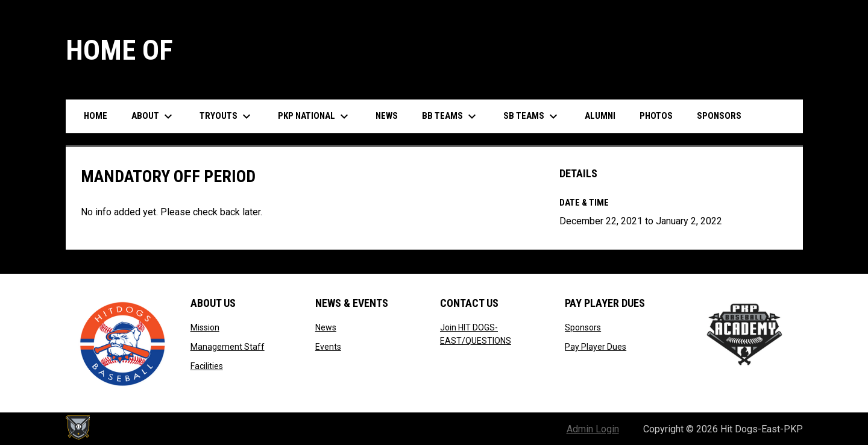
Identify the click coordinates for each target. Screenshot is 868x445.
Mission (205, 327)
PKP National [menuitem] (315, 116)
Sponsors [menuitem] (719, 116)
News (326, 327)
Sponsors (583, 327)
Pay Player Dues (596, 347)
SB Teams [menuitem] (532, 116)
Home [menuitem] (96, 116)
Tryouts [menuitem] (227, 116)
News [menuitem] (387, 116)
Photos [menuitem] (656, 116)
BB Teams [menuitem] (451, 116)
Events (328, 347)
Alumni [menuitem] (600, 116)
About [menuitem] (153, 116)
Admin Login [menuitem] (593, 429)
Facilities (207, 366)
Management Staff (228, 347)
